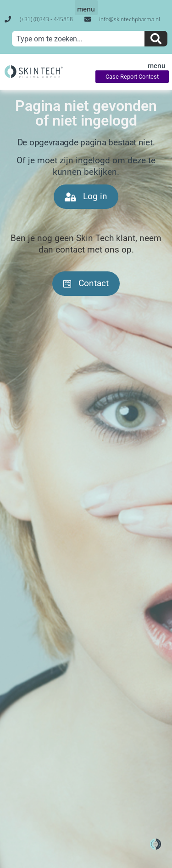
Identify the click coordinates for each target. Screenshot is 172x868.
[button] (86, 8)
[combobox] (78, 39)
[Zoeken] (156, 39)
